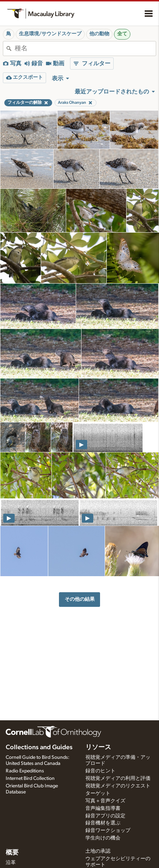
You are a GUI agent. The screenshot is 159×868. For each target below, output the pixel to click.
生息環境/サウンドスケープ (50, 34)
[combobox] (85, 49)
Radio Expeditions (25, 771)
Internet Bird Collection (30, 778)
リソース (98, 747)
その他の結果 (80, 599)
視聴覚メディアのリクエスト (118, 786)
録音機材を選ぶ (103, 823)
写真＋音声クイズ (105, 801)
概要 (12, 853)
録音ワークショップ (108, 831)
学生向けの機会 (103, 838)
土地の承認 (98, 851)
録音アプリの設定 (105, 816)
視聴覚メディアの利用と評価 (118, 778)
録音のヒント (100, 771)
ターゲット (98, 793)
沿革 (11, 863)
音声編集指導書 (103, 808)
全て (122, 34)
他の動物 (99, 34)
